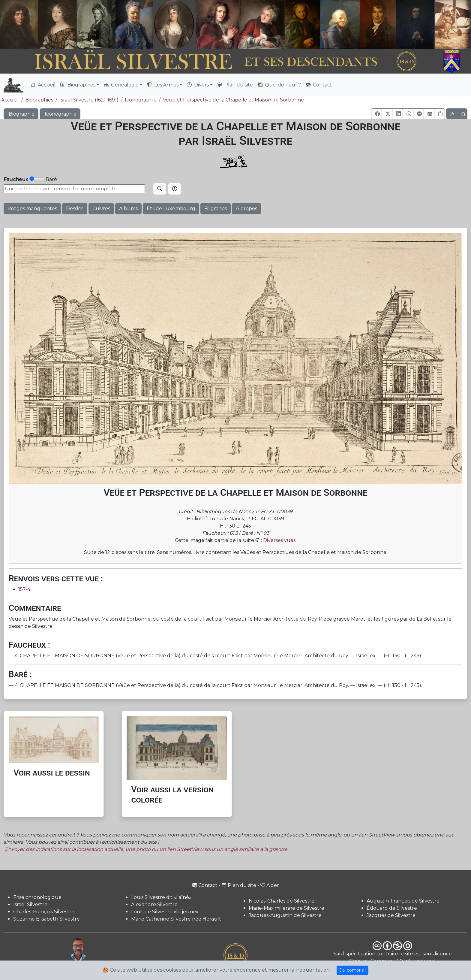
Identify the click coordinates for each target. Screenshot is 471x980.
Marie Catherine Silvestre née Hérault (176, 919)
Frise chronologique (37, 897)
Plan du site (235, 85)
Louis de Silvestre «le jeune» (165, 912)
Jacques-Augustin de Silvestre (285, 915)
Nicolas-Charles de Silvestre (282, 901)
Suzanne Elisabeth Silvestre (46, 919)
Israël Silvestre (30, 904)
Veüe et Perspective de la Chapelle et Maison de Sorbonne (233, 100)
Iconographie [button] (60, 114)
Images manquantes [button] (32, 209)
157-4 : (25, 589)
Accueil (43, 85)
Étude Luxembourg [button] (171, 209)
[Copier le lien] (439, 114)
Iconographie (141, 100)
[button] (376, 114)
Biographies (39, 100)
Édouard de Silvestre (392, 908)
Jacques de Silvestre (391, 915)
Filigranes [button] (216, 209)
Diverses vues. (280, 540)
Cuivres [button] (101, 209)
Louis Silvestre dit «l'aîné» (161, 897)
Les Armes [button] (163, 85)
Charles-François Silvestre (44, 912)
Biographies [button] (78, 85)
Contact (319, 85)
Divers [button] (198, 85)
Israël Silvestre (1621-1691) (89, 100)
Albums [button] (128, 209)
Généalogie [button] (121, 85)
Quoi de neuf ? (279, 85)
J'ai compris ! (352, 970)
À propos (246, 209)
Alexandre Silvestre (154, 904)
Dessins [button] (75, 209)
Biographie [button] (21, 114)
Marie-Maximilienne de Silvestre (286, 908)
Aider (270, 885)
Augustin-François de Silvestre (403, 901)
